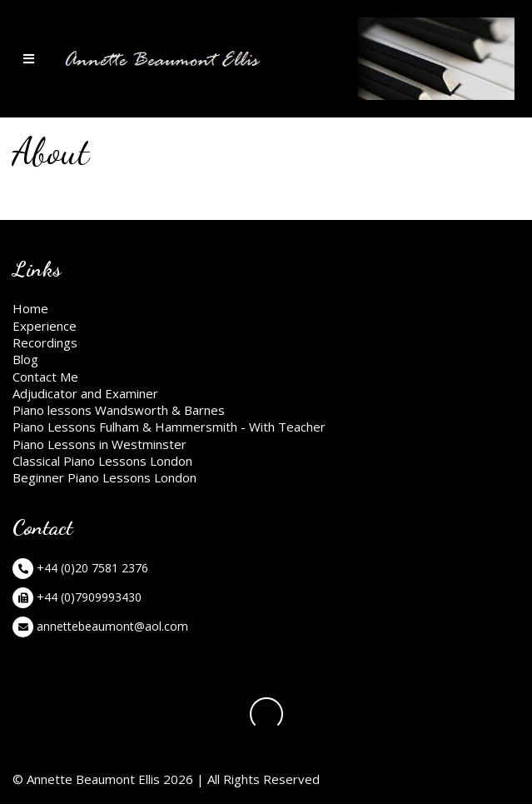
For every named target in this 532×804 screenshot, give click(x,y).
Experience (45, 326)
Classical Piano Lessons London (102, 461)
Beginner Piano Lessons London (104, 477)
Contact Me (45, 377)
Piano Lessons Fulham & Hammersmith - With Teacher (169, 427)
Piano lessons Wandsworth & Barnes (119, 410)
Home (30, 308)
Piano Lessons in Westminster (99, 444)
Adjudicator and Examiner (85, 393)
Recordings (45, 342)
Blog (25, 359)
